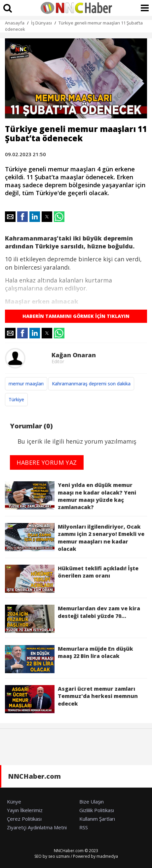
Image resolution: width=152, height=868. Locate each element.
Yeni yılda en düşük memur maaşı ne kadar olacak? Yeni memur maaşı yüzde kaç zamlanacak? (71, 496)
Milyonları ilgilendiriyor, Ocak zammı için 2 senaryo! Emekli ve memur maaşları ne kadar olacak (75, 538)
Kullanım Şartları (97, 819)
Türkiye (16, 399)
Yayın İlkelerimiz (25, 810)
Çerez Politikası (24, 819)
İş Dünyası (41, 23)
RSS (84, 827)
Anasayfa (15, 23)
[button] (10, 217)
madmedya (107, 856)
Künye (14, 802)
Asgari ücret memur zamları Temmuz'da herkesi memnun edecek (71, 699)
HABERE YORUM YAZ (47, 462)
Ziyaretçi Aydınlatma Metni (37, 827)
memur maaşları (26, 384)
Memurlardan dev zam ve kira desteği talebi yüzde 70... (73, 619)
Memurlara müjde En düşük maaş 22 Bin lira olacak (69, 659)
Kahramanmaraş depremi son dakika (91, 384)
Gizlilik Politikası (97, 810)
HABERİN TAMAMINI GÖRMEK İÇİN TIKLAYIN (76, 316)
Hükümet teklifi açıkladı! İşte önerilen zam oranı (72, 579)
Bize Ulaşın (92, 802)
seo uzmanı (59, 856)
